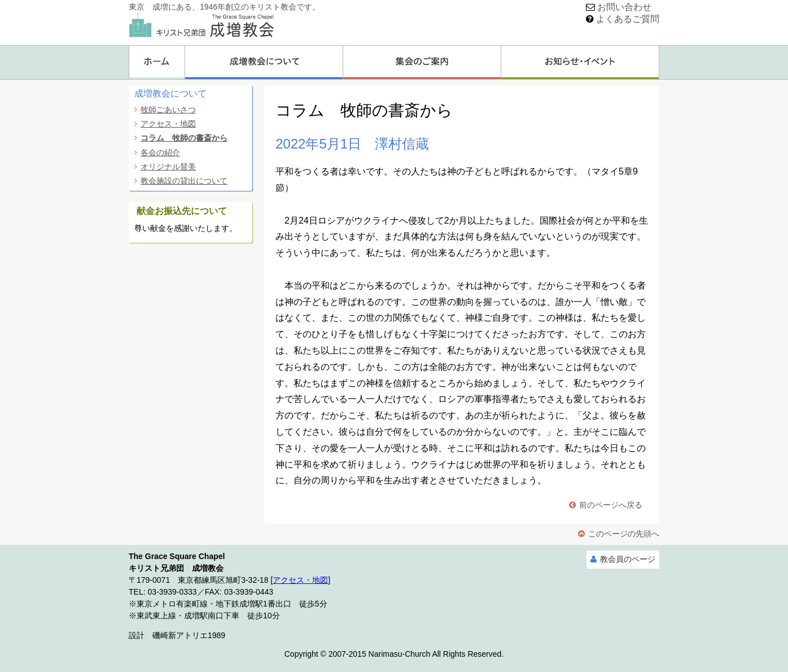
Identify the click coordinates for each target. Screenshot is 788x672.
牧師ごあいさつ (168, 110)
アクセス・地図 (168, 124)
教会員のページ (628, 559)
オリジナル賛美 (168, 167)
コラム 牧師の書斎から (184, 138)
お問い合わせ (624, 7)
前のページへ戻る (611, 505)
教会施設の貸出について (184, 181)
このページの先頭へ (624, 534)
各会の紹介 (160, 152)
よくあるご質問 (628, 19)
